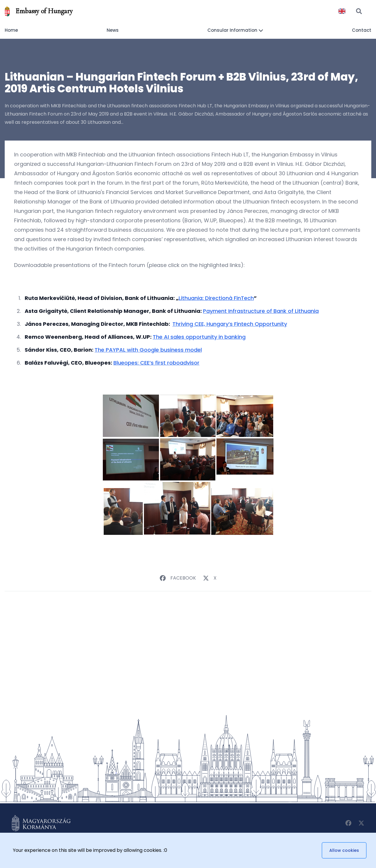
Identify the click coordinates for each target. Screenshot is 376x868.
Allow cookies (344, 850)
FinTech (243, 298)
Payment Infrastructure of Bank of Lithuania (261, 311)
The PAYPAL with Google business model (148, 350)
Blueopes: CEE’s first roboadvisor (156, 363)
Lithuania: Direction (204, 298)
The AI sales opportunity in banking (199, 337)
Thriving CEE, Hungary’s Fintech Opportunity (230, 324)
